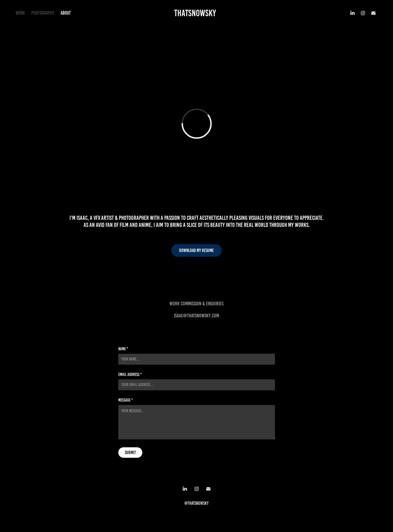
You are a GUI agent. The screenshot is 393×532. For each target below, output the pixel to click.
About (66, 13)
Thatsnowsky (195, 13)
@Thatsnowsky (196, 503)
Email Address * (130, 375)
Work (20, 13)
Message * (126, 400)
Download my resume (196, 250)
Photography (43, 13)
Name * (123, 349)
